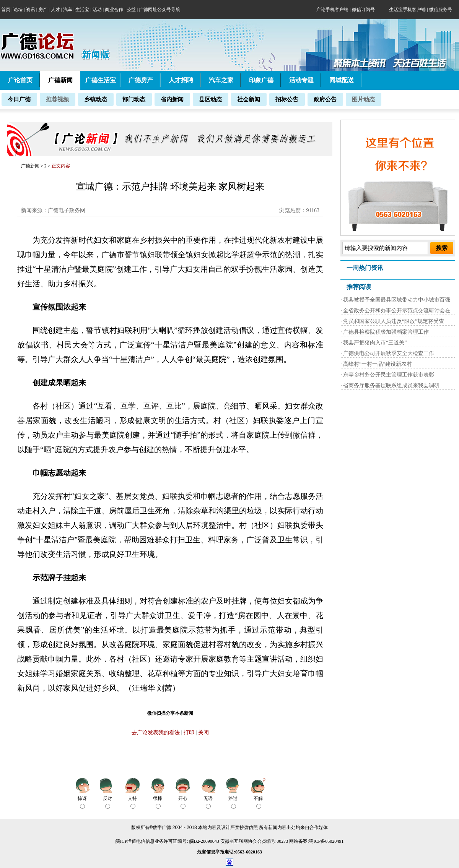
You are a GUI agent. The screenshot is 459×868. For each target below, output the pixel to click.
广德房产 (141, 80)
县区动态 (210, 99)
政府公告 (325, 99)
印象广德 (261, 80)
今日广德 (19, 99)
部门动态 (134, 99)
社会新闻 (249, 99)
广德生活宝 (101, 80)
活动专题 (301, 80)
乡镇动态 (96, 99)
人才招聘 (181, 80)
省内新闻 (172, 99)
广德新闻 (30, 166)
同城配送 (342, 80)
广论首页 (20, 80)
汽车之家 (221, 80)
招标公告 (287, 99)
